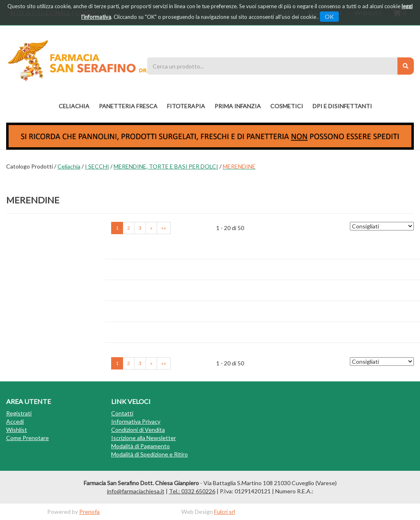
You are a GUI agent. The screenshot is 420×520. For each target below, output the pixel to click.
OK (329, 17)
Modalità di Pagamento (140, 446)
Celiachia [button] (74, 106)
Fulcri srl (225, 512)
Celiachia (69, 166)
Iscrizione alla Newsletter (144, 438)
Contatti (122, 413)
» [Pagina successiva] (151, 228)
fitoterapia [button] (186, 106)
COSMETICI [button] (287, 106)
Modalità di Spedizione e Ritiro (150, 454)
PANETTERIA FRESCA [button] (128, 106)
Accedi (15, 421)
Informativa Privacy (136, 421)
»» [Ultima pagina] (164, 228)
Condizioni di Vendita (138, 430)
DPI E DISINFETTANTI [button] (342, 106)
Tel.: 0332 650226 (192, 491)
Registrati (19, 413)
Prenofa (89, 512)
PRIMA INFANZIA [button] (238, 106)
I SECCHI (97, 166)
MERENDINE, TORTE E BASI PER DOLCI (166, 166)
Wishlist (17, 430)
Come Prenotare (27, 438)
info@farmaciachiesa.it (136, 491)
